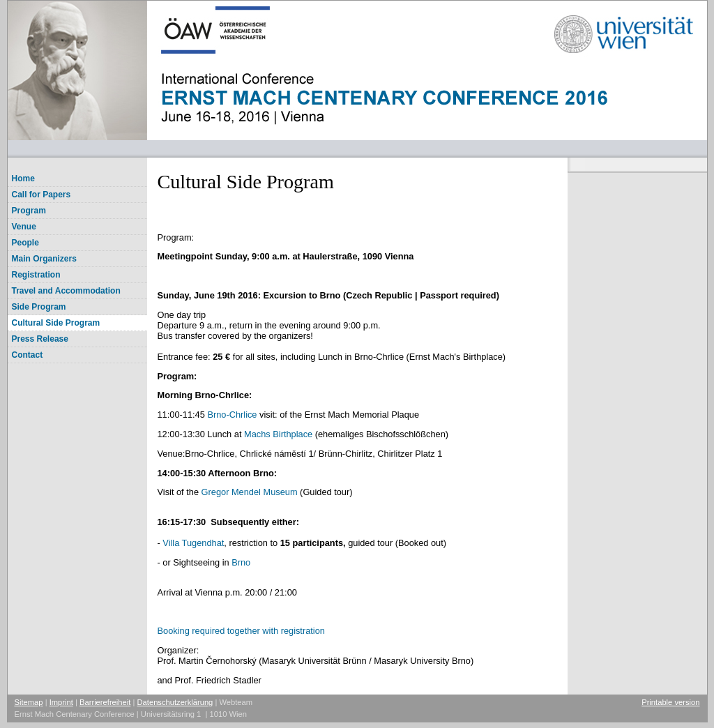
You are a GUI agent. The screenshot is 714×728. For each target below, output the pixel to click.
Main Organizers (44, 259)
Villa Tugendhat (193, 543)
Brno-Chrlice (233, 415)
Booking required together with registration (241, 631)
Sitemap (29, 702)
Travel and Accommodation (66, 291)
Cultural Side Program (56, 323)
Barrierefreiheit (105, 702)
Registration (36, 275)
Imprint (61, 702)
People (25, 243)
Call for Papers (41, 195)
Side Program (39, 307)
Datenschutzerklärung (175, 702)
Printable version (670, 702)
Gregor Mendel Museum (250, 492)
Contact (28, 355)
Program (29, 211)
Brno (241, 562)
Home (23, 179)
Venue (24, 227)
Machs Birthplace (278, 434)
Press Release (40, 339)
